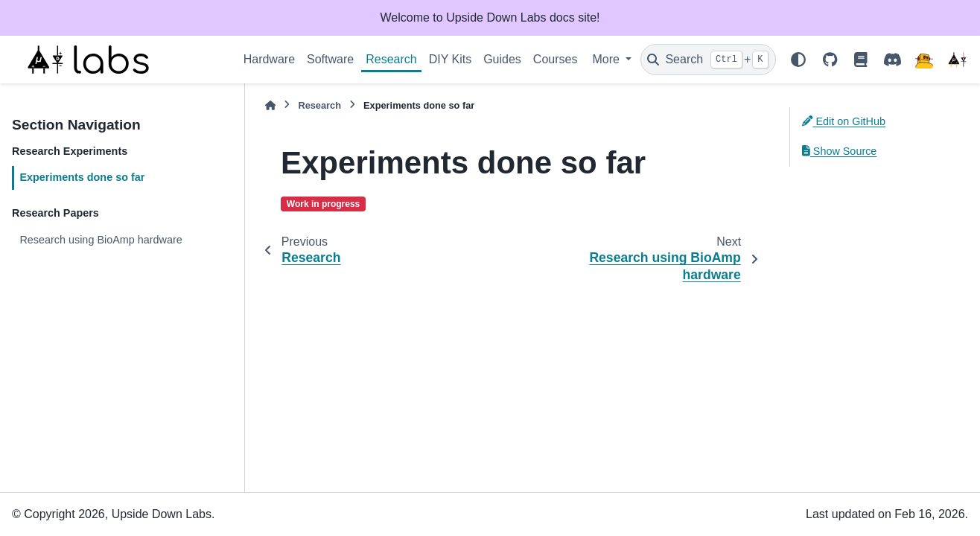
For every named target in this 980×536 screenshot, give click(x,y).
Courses (556, 59)
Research (391, 59)
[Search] (708, 60)
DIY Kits (451, 59)
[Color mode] (798, 60)
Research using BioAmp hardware (101, 240)
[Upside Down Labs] (957, 60)
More (607, 59)
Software (330, 59)
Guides (502, 59)
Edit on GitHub (844, 121)
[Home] (270, 105)
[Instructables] (924, 60)
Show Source (839, 151)
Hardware (269, 59)
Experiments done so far (82, 177)
